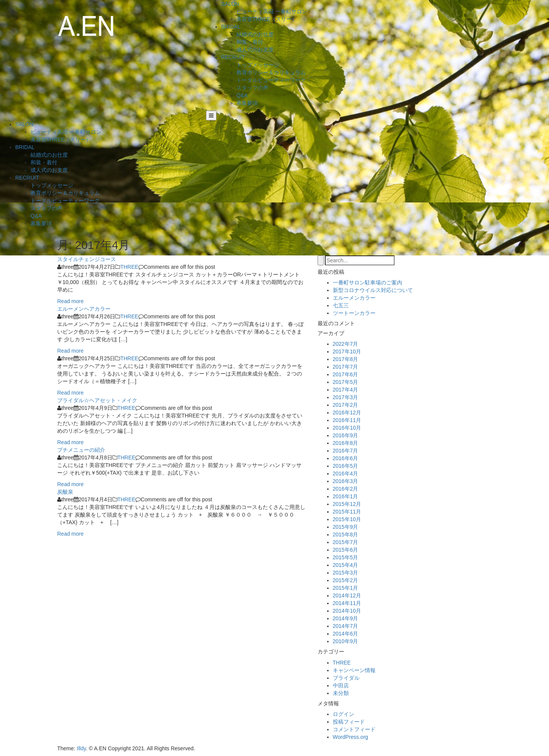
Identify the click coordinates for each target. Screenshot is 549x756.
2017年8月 (346, 359)
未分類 (341, 693)
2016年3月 (346, 481)
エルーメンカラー (354, 298)
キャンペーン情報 (354, 670)
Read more (70, 301)
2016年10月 (347, 428)
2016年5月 (346, 466)
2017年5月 (346, 382)
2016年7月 (346, 451)
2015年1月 (346, 588)
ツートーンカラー (354, 313)
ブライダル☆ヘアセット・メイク (97, 400)
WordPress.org (351, 737)
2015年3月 (346, 573)
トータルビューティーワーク (271, 80)
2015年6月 (346, 550)
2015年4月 (346, 565)
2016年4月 (346, 474)
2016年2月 (346, 489)
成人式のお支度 (255, 50)
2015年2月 (346, 580)
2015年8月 (346, 534)
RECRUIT (233, 57)
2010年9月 (346, 641)
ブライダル (346, 678)
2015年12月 (347, 504)
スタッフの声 (252, 88)
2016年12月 (347, 413)
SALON (230, 4)
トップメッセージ (258, 65)
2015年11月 (347, 512)
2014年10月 (347, 611)
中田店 (341, 685)
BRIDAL (231, 27)
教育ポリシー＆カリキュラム (271, 72)
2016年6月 (346, 458)
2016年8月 (346, 443)
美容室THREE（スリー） (267, 19)
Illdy (81, 748)
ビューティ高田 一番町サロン (272, 11)
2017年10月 (347, 352)
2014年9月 (346, 618)
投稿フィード (349, 722)
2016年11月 (347, 420)
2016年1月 (346, 496)
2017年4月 (346, 390)
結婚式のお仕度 (255, 34)
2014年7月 (346, 626)
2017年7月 (346, 367)
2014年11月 (347, 603)
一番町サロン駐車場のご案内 (368, 282)
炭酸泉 (65, 492)
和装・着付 (250, 42)
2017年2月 (346, 405)
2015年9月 (346, 527)
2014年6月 (346, 634)
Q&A (242, 95)
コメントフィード (354, 729)
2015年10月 (347, 519)
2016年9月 (346, 435)
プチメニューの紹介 (81, 450)
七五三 (341, 305)
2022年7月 (346, 344)
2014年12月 (347, 595)
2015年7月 (346, 542)
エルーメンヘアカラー (84, 309)
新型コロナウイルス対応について (373, 290)
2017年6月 (346, 374)
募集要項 (247, 103)
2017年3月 (346, 397)
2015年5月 (346, 557)
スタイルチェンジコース (87, 259)
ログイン (344, 714)
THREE (129, 267)
